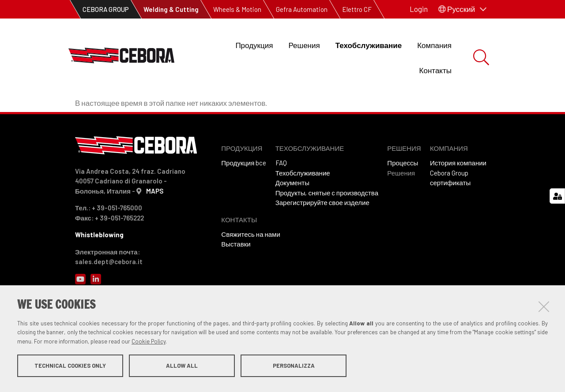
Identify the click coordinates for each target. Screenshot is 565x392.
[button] (462, 9)
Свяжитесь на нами (250, 284)
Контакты (435, 70)
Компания (434, 45)
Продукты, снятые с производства (327, 243)
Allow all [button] (182, 369)
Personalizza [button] (294, 369)
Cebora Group (449, 223)
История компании (458, 213)
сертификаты (450, 233)
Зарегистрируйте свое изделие (322, 253)
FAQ (281, 213)
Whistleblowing (99, 285)
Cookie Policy (149, 345)
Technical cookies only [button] (70, 369)
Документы (292, 233)
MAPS (155, 241)
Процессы (403, 213)
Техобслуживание (369, 45)
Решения (304, 45)
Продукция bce (244, 213)
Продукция (254, 45)
